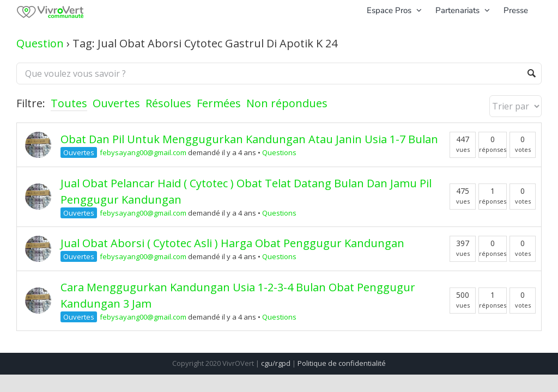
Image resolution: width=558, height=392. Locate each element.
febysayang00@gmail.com (143, 152)
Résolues (168, 103)
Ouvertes (116, 103)
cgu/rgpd (276, 363)
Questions (279, 152)
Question (40, 43)
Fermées (219, 103)
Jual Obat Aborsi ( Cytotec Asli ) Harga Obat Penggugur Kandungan (232, 243)
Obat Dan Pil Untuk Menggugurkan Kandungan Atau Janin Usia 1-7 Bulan (249, 139)
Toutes (69, 103)
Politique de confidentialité (342, 363)
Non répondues (287, 103)
